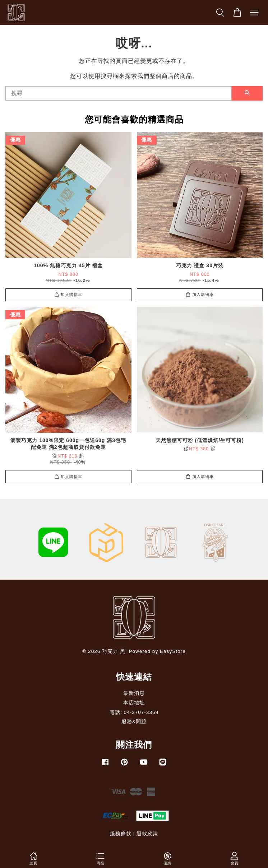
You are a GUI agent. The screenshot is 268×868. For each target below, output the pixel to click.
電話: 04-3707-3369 (134, 712)
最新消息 (134, 693)
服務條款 (121, 834)
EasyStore (173, 651)
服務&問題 (134, 722)
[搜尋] (119, 93)
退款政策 (147, 834)
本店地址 (134, 703)
